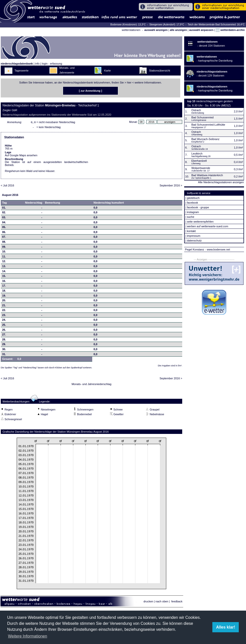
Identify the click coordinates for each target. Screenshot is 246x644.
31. (4, 355)
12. (4, 262)
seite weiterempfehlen (200, 222)
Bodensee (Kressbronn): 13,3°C (128, 25)
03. (4, 218)
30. (4, 350)
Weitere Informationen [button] (28, 636)
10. (4, 252)
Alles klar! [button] (226, 627)
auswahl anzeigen (156, 30)
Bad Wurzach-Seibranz (205, 139)
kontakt (191, 231)
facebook (193, 203)
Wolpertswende (201, 168)
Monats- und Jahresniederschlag (91, 385)
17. (4, 287)
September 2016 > (171, 186)
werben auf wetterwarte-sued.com (208, 226)
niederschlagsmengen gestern (214, 101)
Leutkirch (197, 154)
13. (4, 267)
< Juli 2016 (7, 186)
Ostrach (196, 110)
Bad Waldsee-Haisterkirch (207, 175)
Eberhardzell (199, 161)
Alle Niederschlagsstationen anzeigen (221, 182)
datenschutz (194, 241)
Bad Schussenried (203, 117)
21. (4, 306)
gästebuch (193, 198)
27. (4, 335)
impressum (194, 236)
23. (4, 316)
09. (4, 248)
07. (4, 238)
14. (4, 272)
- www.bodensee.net (218, 249)
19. (4, 297)
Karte (107, 71)
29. (4, 345)
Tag (5, 204)
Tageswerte (21, 71)
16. (4, 282)
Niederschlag (34, 204)
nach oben (162, 602)
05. (4, 228)
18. (4, 292)
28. (4, 340)
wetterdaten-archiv (230, 30)
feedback (177, 602)
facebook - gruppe (198, 207)
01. (4, 209)
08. (4, 243)
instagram (193, 212)
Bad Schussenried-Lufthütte (208, 125)
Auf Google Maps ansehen (21, 156)
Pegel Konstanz (195, 249)
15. (4, 277)
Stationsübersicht (160, 71)
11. (4, 257)
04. (4, 223)
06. (4, 233)
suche (191, 217)
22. (4, 311)
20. (4, 301)
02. (4, 213)
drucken (148, 602)
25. (4, 326)
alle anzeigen (178, 30)
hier (129, 82)
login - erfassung (52, 64)
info (37, 64)
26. (4, 331)
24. (4, 321)
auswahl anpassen (201, 30)
